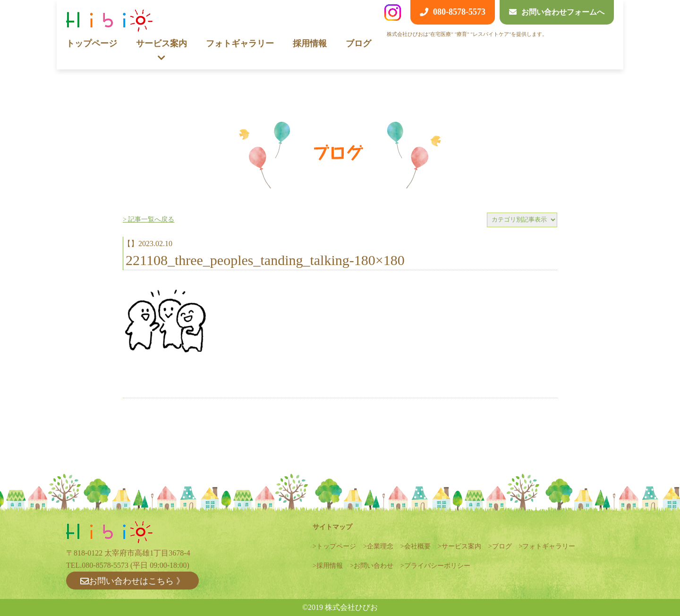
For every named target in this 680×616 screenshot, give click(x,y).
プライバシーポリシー (437, 566)
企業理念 (380, 546)
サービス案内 (461, 546)
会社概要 (417, 546)
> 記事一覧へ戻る (149, 219)
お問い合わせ (374, 566)
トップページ (92, 43)
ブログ (358, 43)
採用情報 (310, 43)
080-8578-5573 (105, 565)
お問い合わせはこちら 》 (132, 581)
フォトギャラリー (240, 43)
